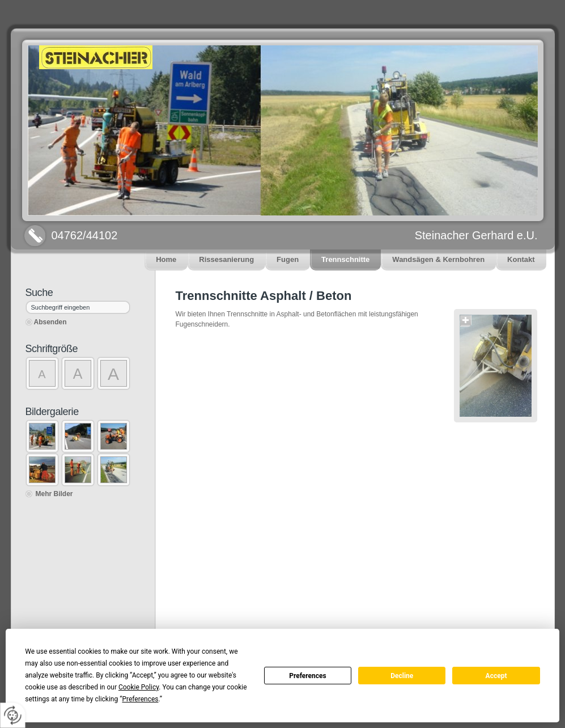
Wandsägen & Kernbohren (438, 259)
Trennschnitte (345, 259)
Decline (402, 676)
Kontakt (521, 259)
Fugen (288, 259)
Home (166, 259)
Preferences (308, 676)
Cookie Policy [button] (139, 687)
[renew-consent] (13, 715)
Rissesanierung (226, 259)
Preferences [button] (140, 699)
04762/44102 (85, 235)
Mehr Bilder (54, 494)
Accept (496, 676)
